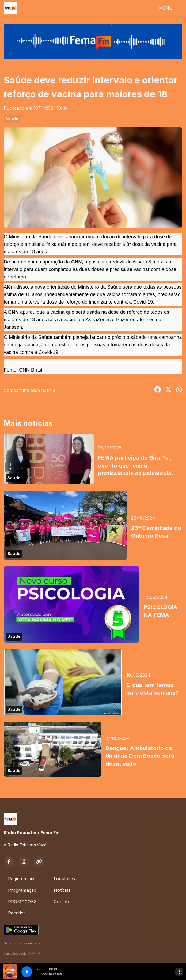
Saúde (12, 119)
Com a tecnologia (22, 954)
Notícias (62, 890)
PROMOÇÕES (22, 902)
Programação (22, 890)
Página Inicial (22, 879)
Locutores (64, 879)
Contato (62, 902)
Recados (17, 913)
